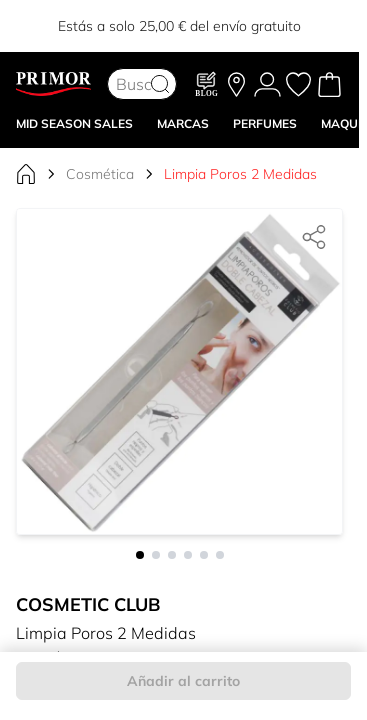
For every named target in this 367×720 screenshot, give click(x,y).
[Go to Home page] (53, 84)
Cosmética (100, 174)
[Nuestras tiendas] (236, 84)
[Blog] (207, 84)
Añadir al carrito (183, 681)
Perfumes (265, 123)
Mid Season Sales (74, 123)
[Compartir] (314, 237)
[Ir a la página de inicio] (26, 174)
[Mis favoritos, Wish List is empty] (298, 84)
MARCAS (183, 123)
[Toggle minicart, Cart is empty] (329, 84)
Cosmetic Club (88, 604)
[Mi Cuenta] (267, 84)
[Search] (160, 84)
